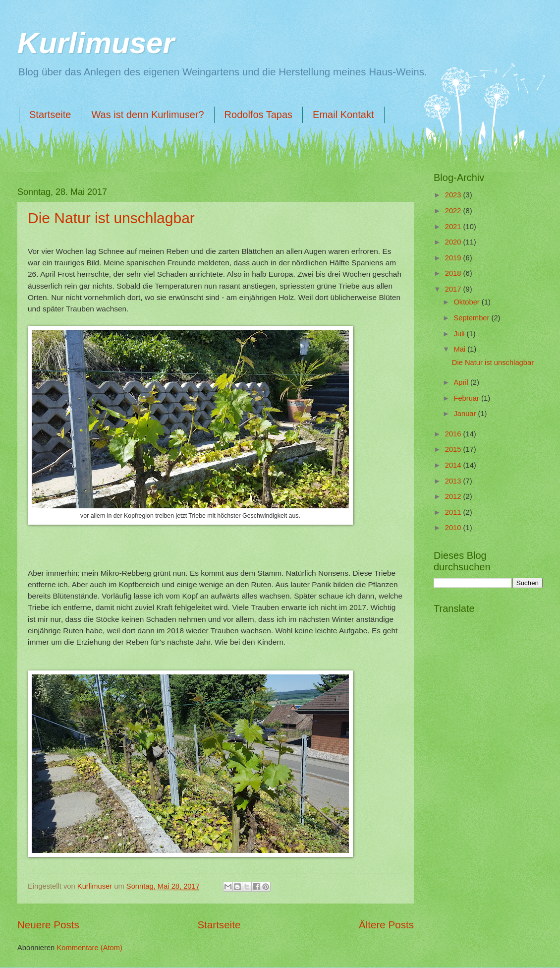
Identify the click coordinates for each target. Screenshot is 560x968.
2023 (454, 195)
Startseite (50, 115)
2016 (454, 434)
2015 (454, 449)
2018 (454, 273)
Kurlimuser (96, 43)
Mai (460, 349)
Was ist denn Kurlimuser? (147, 115)
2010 (454, 528)
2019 (454, 258)
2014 (454, 465)
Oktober (467, 302)
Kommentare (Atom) (89, 948)
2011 (454, 512)
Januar (466, 414)
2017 (454, 289)
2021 (454, 227)
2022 (454, 211)
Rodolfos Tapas (259, 115)
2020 (454, 242)
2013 (454, 481)
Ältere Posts (386, 925)
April (462, 382)
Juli (460, 334)
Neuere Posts (48, 925)
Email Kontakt (343, 115)
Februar (467, 398)
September (472, 318)
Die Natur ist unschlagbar (111, 218)
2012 (454, 496)
